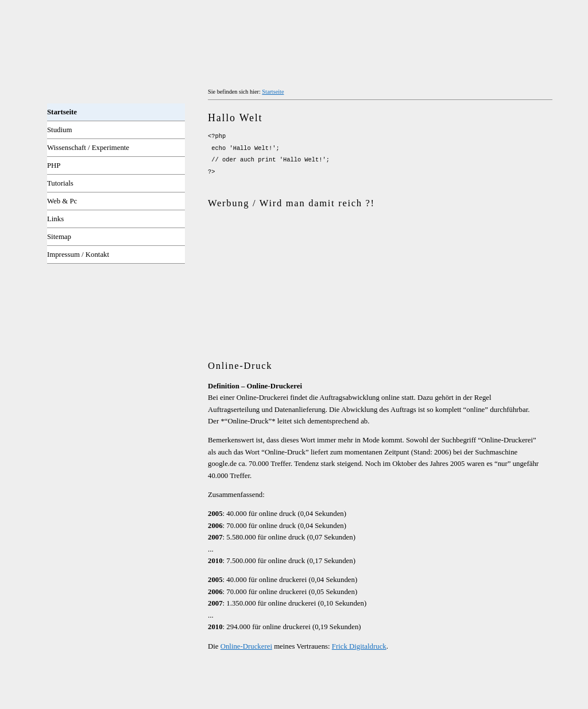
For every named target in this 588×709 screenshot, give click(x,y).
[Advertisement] (342, 234)
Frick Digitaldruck (359, 646)
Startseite (273, 92)
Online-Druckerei (246, 646)
